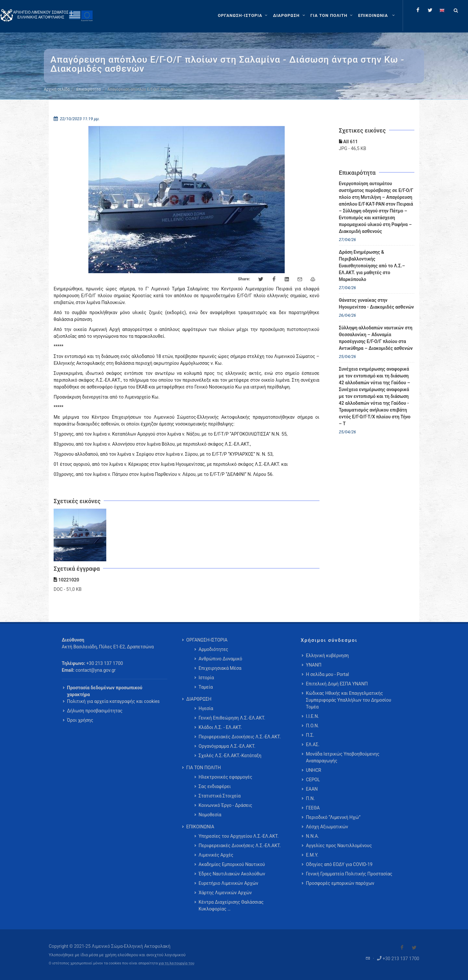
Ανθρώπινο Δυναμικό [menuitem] (220, 659)
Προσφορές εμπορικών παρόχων (340, 883)
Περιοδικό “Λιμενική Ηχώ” (333, 817)
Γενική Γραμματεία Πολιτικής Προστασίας (349, 874)
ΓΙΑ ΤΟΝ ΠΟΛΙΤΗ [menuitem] (203, 768)
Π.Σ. (310, 735)
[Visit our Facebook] (402, 948)
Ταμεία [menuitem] (206, 687)
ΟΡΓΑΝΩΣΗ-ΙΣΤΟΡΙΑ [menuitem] (207, 640)
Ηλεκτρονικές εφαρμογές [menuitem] (225, 777)
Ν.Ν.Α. (312, 836)
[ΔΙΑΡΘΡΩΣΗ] (290, 16)
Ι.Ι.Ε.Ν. (312, 716)
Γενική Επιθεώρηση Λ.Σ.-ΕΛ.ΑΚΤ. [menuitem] (232, 718)
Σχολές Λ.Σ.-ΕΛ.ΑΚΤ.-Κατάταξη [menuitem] (230, 756)
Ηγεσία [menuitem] (206, 708)
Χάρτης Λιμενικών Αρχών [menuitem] (225, 893)
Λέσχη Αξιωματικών (327, 827)
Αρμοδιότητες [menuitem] (213, 649)
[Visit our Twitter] (414, 948)
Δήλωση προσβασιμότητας (95, 711)
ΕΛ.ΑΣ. (313, 745)
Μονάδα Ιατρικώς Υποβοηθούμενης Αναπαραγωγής (343, 757)
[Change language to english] (442, 10)
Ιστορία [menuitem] (206, 678)
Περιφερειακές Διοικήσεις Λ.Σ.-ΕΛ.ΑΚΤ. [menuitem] (240, 737)
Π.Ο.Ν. (312, 726)
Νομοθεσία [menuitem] (210, 815)
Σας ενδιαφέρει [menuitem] (215, 786)
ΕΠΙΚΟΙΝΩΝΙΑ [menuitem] (200, 827)
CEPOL (313, 780)
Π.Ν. (310, 798)
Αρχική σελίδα (57, 89)
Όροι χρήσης (80, 720)
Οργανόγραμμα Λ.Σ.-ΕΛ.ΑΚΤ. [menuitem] (227, 746)
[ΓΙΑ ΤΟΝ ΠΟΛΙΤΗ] (332, 16)
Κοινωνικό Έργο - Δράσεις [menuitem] (225, 805)
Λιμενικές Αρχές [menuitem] (216, 855)
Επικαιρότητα (89, 89)
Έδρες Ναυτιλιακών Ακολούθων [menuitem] (232, 874)
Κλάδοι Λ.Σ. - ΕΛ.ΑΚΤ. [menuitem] (220, 727)
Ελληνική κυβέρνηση (327, 655)
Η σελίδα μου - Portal (327, 674)
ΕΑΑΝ (312, 789)
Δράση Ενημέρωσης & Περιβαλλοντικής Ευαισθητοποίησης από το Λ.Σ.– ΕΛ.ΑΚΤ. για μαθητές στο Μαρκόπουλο (372, 266)
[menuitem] (377, 16)
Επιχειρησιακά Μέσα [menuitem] (220, 668)
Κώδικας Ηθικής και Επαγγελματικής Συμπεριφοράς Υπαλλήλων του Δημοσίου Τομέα (348, 700)
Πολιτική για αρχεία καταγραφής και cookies (113, 701)
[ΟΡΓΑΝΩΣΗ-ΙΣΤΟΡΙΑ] (243, 16)
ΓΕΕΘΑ (313, 808)
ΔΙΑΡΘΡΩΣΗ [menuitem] (199, 699)
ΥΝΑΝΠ (314, 665)
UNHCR (313, 770)
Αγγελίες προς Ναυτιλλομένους (339, 846)
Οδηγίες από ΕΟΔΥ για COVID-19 (339, 864)
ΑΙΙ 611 (348, 142)
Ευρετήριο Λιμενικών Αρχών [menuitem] (228, 883)
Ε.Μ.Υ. (312, 855)
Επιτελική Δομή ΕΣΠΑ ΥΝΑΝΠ (337, 684)
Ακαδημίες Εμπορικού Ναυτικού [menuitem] (232, 864)
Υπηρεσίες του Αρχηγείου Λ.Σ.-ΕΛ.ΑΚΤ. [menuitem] (239, 836)
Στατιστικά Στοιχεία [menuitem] (220, 796)
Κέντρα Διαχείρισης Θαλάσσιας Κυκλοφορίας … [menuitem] (231, 905)
